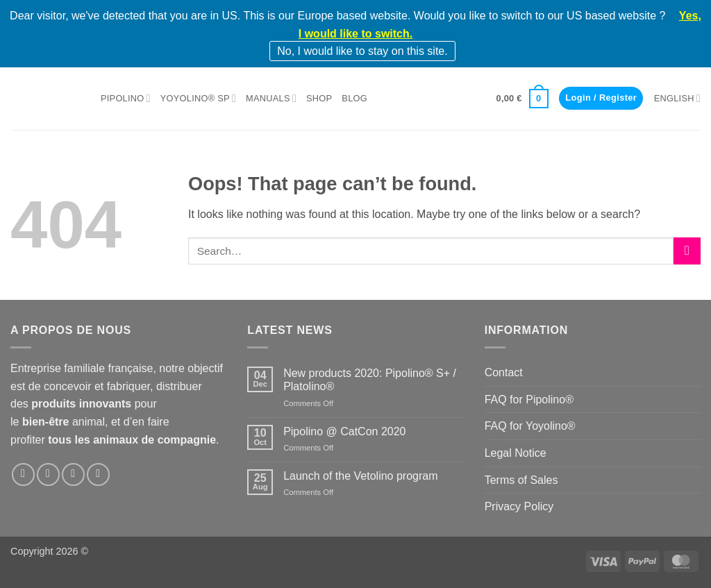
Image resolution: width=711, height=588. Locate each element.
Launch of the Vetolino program (360, 476)
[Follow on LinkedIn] (73, 474)
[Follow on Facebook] (23, 474)
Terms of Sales (521, 480)
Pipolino (126, 98)
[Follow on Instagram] (48, 474)
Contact (504, 372)
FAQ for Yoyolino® (530, 426)
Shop (319, 98)
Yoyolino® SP (198, 98)
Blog (354, 98)
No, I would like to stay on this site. (362, 51)
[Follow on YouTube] (98, 474)
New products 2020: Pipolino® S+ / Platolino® (370, 380)
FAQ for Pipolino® (529, 400)
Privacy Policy (519, 506)
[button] (522, 99)
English (677, 98)
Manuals (271, 98)
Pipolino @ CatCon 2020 (344, 431)
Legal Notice (516, 453)
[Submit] (687, 251)
